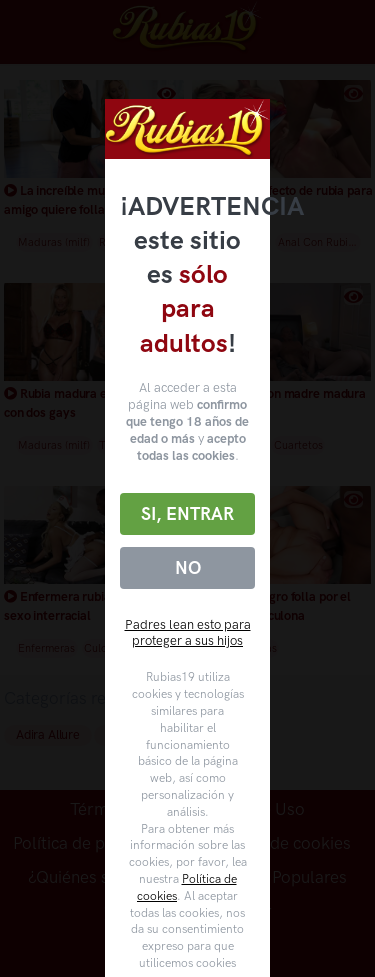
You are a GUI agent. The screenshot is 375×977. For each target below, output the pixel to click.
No (188, 568)
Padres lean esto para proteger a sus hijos (188, 633)
